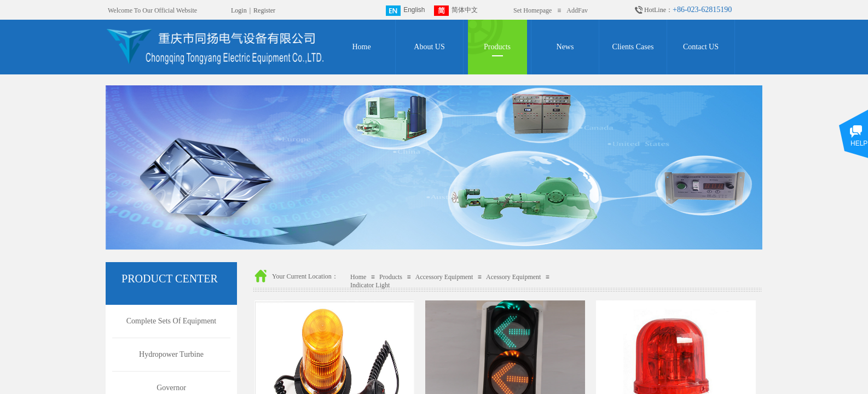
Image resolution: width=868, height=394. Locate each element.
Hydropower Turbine (171, 354)
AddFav (577, 10)
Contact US (701, 47)
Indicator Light (370, 285)
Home (361, 47)
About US (429, 47)
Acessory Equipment (513, 277)
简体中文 (456, 11)
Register (264, 10)
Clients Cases (633, 47)
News (565, 47)
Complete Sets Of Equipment (171, 321)
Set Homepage (533, 10)
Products (497, 47)
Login (239, 10)
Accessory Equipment (444, 277)
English (405, 11)
